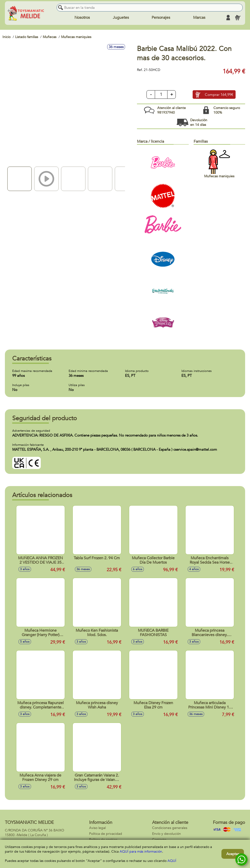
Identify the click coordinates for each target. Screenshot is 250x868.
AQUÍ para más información (141, 852)
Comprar (219, 95)
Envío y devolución (167, 834)
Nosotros (82, 18)
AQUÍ (172, 861)
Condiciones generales (170, 828)
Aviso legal (97, 828)
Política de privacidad (106, 834)
